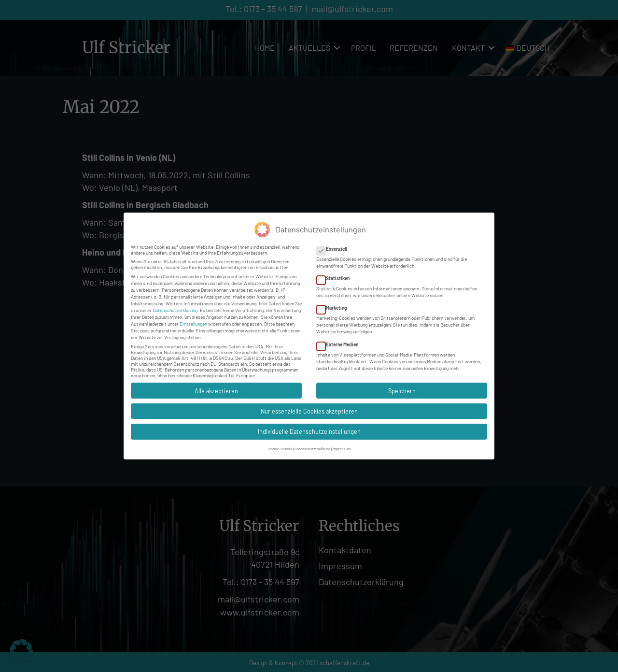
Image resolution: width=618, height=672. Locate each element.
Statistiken (336, 274)
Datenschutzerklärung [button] (312, 445)
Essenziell (335, 244)
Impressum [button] (342, 445)
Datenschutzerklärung (175, 306)
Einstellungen (193, 319)
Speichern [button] (402, 386)
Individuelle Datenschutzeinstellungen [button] (309, 428)
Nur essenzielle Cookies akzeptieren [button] (309, 407)
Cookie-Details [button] (280, 445)
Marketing (335, 304)
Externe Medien (340, 340)
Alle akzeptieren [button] (216, 386)
